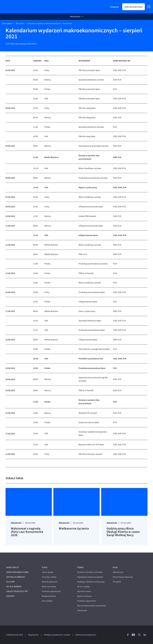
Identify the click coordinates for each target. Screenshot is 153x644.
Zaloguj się (114, 7)
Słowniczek (82, 610)
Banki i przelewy (49, 587)
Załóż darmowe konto (134, 7)
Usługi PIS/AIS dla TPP (17, 591)
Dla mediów (47, 601)
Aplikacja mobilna (16, 577)
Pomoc (81, 567)
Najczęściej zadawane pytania (90, 577)
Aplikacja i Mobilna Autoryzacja (91, 582)
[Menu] (149, 7)
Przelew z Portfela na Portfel (90, 572)
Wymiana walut (84, 591)
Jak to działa (47, 572)
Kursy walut (13, 567)
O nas (45, 567)
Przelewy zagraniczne (51, 591)
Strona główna (7, 23)
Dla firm (10, 582)
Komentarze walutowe (123, 577)
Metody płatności (49, 582)
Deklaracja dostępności (86, 635)
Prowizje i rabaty (49, 577)
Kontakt (10, 596)
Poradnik (117, 582)
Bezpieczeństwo (49, 596)
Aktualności (75, 17)
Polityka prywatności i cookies (57, 635)
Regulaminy (33, 635)
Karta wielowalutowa (17, 572)
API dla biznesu (14, 587)
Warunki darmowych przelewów (91, 606)
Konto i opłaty (84, 587)
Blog (115, 567)
